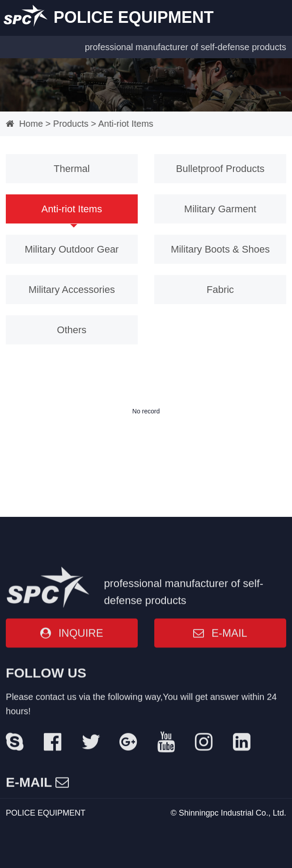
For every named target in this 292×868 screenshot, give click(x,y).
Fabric (218, 284)
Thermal (74, 168)
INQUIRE (72, 725)
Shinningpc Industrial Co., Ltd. (233, 813)
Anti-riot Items (119, 124)
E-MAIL (220, 725)
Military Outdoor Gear (74, 245)
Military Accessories (74, 284)
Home (24, 124)
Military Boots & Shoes (218, 245)
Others (74, 324)
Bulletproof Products (218, 168)
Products (64, 124)
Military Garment (218, 206)
